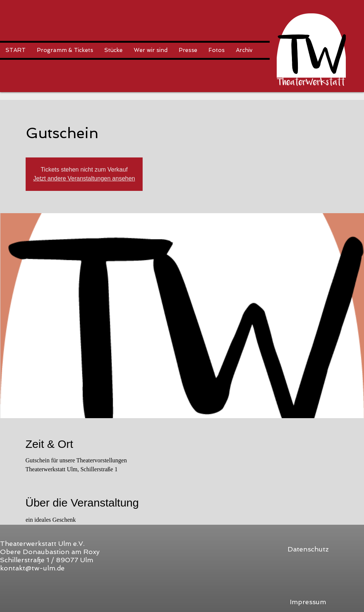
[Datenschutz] (308, 549)
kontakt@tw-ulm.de (32, 568)
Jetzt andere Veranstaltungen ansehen (84, 178)
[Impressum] (308, 602)
